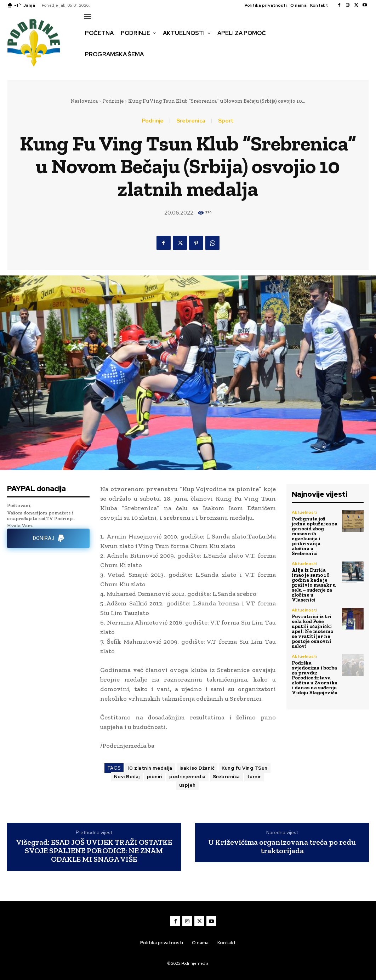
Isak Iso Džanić (197, 768)
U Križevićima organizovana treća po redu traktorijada (282, 847)
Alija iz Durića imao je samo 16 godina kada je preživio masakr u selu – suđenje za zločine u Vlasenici (314, 585)
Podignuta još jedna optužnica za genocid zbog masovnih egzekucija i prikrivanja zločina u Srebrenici (315, 536)
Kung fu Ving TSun (245, 768)
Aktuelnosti (304, 512)
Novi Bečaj (127, 777)
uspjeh (187, 785)
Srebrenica (191, 121)
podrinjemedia (187, 777)
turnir (254, 777)
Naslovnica (84, 101)
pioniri (155, 777)
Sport (226, 121)
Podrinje (113, 101)
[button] (90, 69)
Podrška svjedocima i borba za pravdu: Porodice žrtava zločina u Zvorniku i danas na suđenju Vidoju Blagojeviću (315, 678)
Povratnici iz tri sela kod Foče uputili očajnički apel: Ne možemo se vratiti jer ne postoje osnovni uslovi (312, 631)
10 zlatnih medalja (150, 768)
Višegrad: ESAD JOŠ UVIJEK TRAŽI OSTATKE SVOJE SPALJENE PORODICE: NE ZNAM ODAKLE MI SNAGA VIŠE (94, 851)
